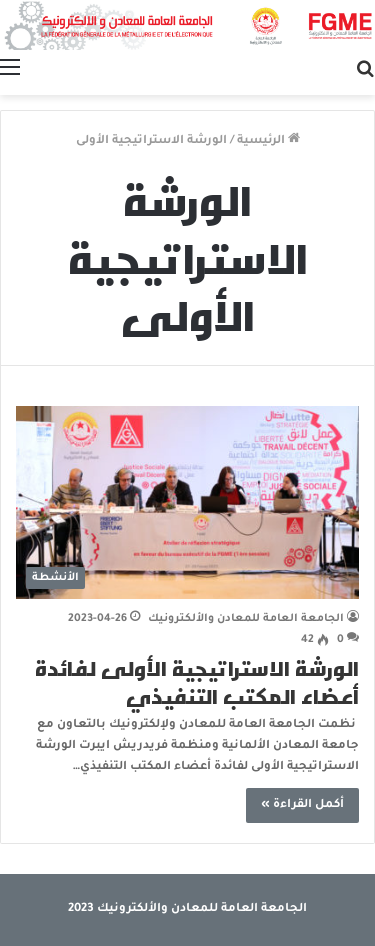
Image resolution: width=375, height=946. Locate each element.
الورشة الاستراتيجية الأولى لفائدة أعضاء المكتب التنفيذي (197, 682)
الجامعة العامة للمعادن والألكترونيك (246, 619)
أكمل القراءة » (302, 805)
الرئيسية (268, 141)
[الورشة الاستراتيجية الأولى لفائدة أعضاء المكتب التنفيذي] (187, 502)
